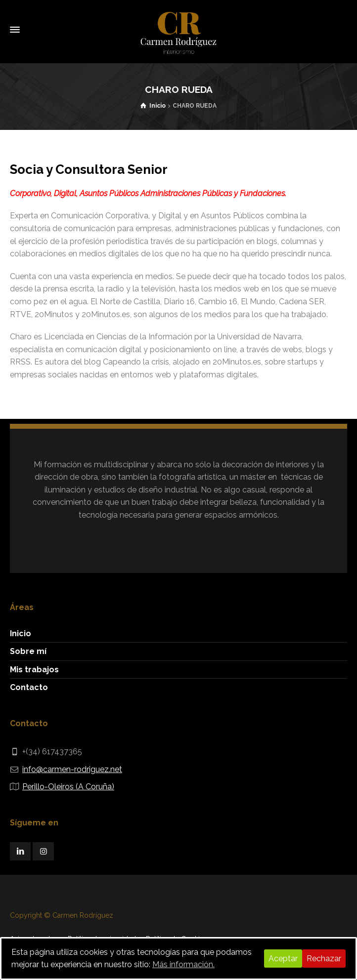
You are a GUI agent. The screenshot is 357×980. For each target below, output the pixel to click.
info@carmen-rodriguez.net (72, 769)
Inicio (21, 633)
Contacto (29, 687)
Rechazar (324, 959)
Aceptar (283, 959)
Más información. (183, 964)
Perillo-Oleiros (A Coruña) (68, 787)
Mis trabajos (34, 670)
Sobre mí (28, 651)
